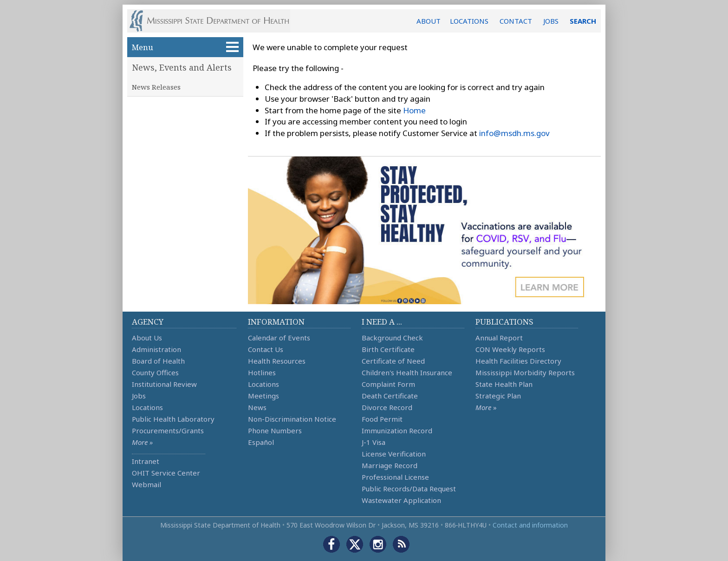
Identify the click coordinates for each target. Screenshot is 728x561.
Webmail (146, 484)
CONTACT (516, 21)
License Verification (394, 454)
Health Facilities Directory (518, 361)
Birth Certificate (388, 349)
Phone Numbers (275, 431)
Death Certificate (390, 396)
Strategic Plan (498, 396)
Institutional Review (164, 384)
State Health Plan (504, 384)
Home (414, 110)
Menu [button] (185, 47)
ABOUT (429, 21)
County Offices (155, 372)
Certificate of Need (393, 361)
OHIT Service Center (166, 473)
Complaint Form (388, 384)
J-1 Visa (374, 442)
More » (142, 442)
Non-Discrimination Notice (292, 419)
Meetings (263, 396)
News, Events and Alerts (182, 67)
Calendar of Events (279, 338)
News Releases (156, 87)
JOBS (551, 21)
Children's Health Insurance (407, 372)
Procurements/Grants (168, 431)
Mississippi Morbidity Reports (525, 372)
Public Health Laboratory (173, 419)
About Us (147, 338)
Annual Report (499, 338)
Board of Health (158, 361)
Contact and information (530, 525)
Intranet (146, 461)
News (257, 407)
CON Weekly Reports (510, 349)
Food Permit (382, 419)
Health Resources (277, 361)
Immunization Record (397, 431)
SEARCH (583, 21)
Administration (156, 349)
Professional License (395, 477)
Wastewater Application (401, 500)
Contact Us (266, 349)
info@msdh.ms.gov (514, 133)
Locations (147, 407)
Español (261, 442)
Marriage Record (390, 465)
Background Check (392, 338)
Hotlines (262, 372)
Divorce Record (387, 407)
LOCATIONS (469, 21)
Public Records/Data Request (409, 489)
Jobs (139, 396)
